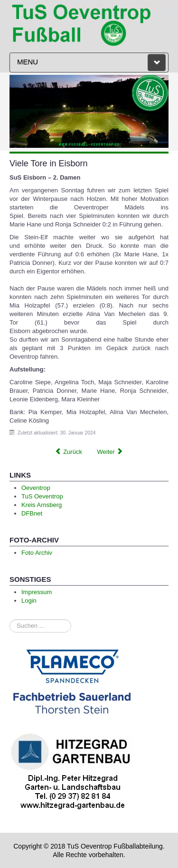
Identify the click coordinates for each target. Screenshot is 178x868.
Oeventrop (36, 488)
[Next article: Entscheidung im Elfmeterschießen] (110, 452)
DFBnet (32, 513)
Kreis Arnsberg (42, 505)
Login (29, 601)
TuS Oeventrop (42, 496)
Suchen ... (10, 619)
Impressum (37, 592)
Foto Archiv (37, 553)
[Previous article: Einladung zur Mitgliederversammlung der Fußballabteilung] (69, 452)
